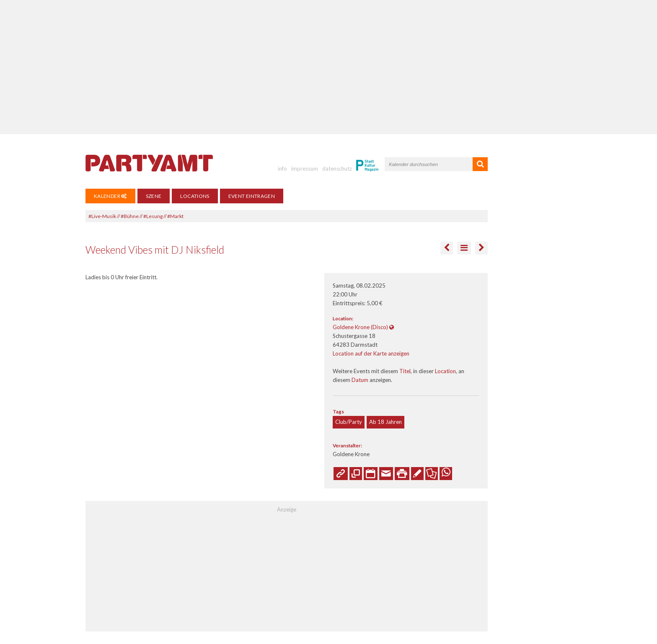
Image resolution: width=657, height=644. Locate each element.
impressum (305, 169)
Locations (195, 196)
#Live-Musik (102, 216)
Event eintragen (252, 196)
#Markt (175, 216)
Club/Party (349, 422)
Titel (405, 371)
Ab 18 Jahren (385, 422)
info (282, 169)
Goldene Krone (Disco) (360, 327)
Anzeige (287, 509)
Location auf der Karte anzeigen (371, 353)
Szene (154, 196)
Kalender (110, 196)
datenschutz (337, 169)
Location (445, 371)
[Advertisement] (328, 67)
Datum (360, 380)
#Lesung (153, 216)
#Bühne (130, 216)
